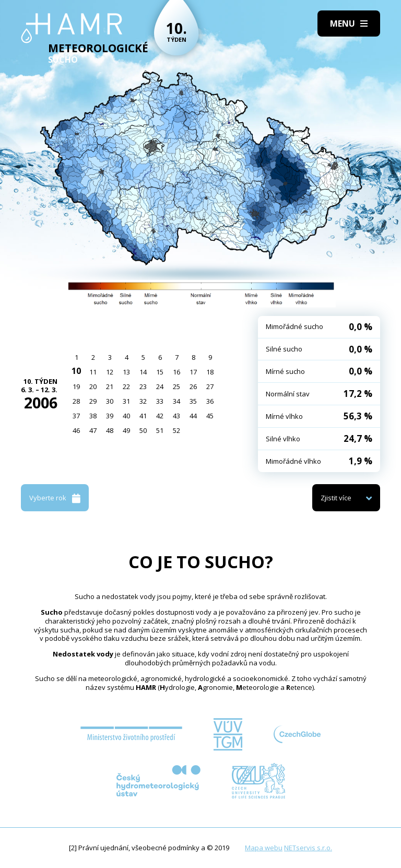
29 (93, 401)
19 (76, 386)
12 (110, 372)
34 (176, 401)
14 (143, 372)
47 (93, 430)
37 (76, 416)
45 (210, 416)
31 (126, 401)
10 (76, 371)
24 (160, 386)
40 (126, 416)
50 (143, 430)
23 (143, 386)
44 (193, 416)
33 (160, 401)
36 (210, 401)
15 (160, 372)
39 (110, 416)
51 (160, 430)
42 (160, 416)
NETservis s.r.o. (308, 848)
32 (143, 401)
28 (76, 401)
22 (126, 386)
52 (176, 430)
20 (93, 386)
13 (126, 372)
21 (110, 386)
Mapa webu (264, 848)
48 (110, 430)
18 (210, 372)
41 (143, 416)
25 (176, 386)
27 (210, 386)
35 (193, 401)
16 (176, 372)
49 (126, 430)
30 (110, 401)
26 (193, 386)
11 (93, 372)
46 (76, 430)
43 (176, 416)
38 (93, 416)
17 (193, 372)
